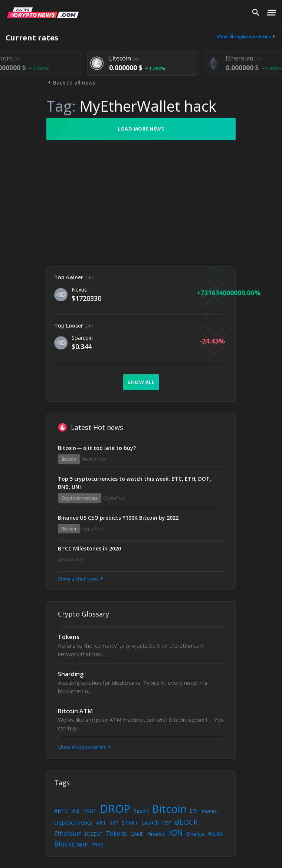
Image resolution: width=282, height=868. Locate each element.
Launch (150, 823)
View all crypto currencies (247, 37)
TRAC (98, 845)
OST (167, 823)
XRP (114, 823)
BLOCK (186, 822)
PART (90, 811)
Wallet (215, 834)
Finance (156, 834)
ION (176, 833)
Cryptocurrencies (80, 498)
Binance (195, 834)
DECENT (94, 834)
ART (101, 823)
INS (76, 811)
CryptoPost (114, 498)
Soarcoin (82, 338)
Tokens (69, 637)
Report (141, 811)
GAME (137, 834)
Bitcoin (69, 459)
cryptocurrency (73, 822)
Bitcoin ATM (75, 711)
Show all (141, 382)
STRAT (130, 823)
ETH (194, 811)
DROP (115, 808)
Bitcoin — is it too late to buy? (97, 448)
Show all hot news (81, 579)
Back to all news (71, 83)
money (210, 811)
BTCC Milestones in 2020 (89, 548)
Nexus (79, 290)
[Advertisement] (141, 203)
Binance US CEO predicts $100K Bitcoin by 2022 (118, 518)
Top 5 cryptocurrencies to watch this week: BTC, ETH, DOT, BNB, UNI (135, 483)
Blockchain (71, 844)
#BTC (61, 811)
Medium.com (94, 459)
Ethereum (68, 834)
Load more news (141, 129)
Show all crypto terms (85, 747)
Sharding (71, 674)
